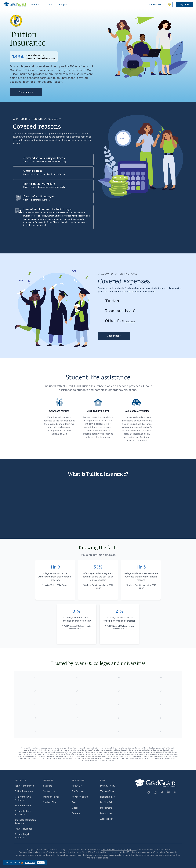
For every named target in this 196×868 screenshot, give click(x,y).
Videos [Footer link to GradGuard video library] (75, 808)
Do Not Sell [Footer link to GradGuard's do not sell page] (106, 802)
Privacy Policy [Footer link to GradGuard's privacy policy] (108, 786)
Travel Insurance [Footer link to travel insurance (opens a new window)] (23, 829)
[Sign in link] (184, 4)
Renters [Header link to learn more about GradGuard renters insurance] (35, 5)
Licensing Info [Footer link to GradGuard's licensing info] (107, 797)
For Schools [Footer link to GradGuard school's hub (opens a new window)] (78, 791)
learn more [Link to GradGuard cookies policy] (30, 863)
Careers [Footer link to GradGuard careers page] (76, 813)
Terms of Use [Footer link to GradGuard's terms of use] (107, 791)
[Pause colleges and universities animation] (180, 740)
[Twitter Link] (162, 792)
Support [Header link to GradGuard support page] (63, 5)
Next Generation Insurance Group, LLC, (119, 849)
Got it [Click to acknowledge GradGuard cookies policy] (41, 863)
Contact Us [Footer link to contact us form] (49, 791)
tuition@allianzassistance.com (165, 758)
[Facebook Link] (149, 792)
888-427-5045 (118, 758)
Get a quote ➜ (26, 92)
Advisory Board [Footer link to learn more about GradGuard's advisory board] (80, 797)
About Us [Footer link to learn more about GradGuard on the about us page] (77, 786)
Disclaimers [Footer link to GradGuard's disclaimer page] (106, 808)
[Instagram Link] (155, 792)
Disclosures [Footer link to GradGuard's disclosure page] (106, 813)
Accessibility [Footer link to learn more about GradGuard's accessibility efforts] (107, 819)
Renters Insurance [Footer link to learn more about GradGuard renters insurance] (24, 786)
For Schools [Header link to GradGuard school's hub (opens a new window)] (155, 5)
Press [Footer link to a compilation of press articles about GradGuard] (75, 802)
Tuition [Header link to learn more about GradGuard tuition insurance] (49, 5)
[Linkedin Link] (169, 792)
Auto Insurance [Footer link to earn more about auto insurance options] (23, 806)
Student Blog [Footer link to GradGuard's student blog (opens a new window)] (50, 802)
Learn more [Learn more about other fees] (130, 321)
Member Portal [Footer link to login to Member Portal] (51, 797)
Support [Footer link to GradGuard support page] (47, 786)
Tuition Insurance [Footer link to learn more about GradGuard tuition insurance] (24, 791)
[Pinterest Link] (175, 792)
